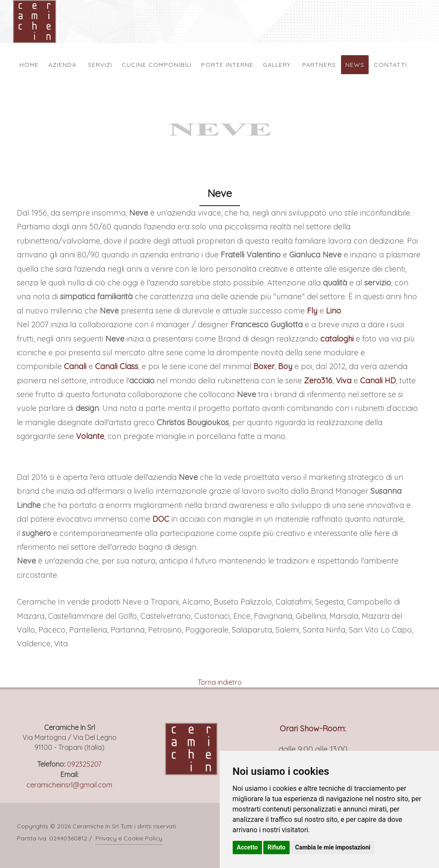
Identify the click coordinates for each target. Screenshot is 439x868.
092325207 (84, 764)
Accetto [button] (248, 847)
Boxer (264, 366)
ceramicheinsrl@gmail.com (69, 785)
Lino (333, 311)
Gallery (277, 65)
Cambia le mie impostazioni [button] (333, 847)
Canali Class (117, 366)
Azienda (62, 65)
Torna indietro (220, 682)
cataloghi (337, 339)
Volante (90, 436)
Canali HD (378, 381)
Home (29, 65)
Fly (312, 311)
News (355, 65)
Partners (319, 65)
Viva (344, 381)
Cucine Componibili (157, 65)
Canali (75, 366)
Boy (285, 366)
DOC (161, 519)
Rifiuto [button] (277, 847)
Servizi (100, 65)
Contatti (390, 65)
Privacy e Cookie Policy (129, 838)
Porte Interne (227, 65)
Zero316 (318, 381)
